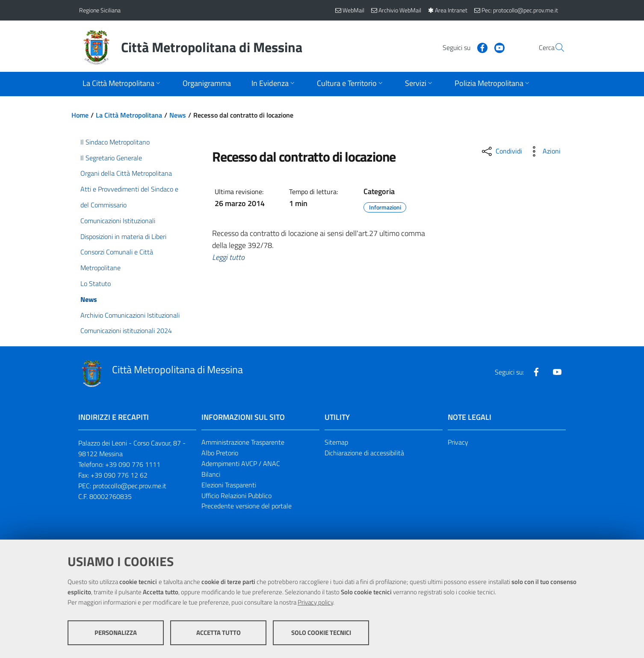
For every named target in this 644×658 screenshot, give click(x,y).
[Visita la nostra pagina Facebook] (462, 47)
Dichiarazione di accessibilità (364, 453)
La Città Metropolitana (129, 115)
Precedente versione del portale (247, 506)
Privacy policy (315, 602)
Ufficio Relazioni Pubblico (236, 496)
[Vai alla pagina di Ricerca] (555, 47)
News (178, 115)
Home (80, 115)
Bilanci (211, 474)
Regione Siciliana (100, 10)
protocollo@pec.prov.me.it (130, 486)
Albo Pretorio (220, 453)
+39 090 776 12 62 (119, 475)
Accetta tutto (219, 633)
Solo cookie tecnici (321, 633)
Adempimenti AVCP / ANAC (241, 463)
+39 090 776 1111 (133, 464)
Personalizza (116, 633)
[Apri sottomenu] (122, 84)
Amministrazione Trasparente (243, 442)
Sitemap (336, 442)
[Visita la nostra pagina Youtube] (479, 47)
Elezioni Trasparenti (229, 485)
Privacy (458, 442)
